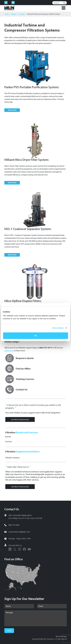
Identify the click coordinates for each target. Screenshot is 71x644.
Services (9, 441)
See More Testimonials (20, 419)
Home (7, 14)
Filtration (14, 14)
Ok (35, 336)
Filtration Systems (12, 458)
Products (22, 14)
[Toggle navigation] (64, 8)
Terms (58, 636)
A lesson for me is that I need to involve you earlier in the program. (33, 406)
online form (9, 351)
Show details (58, 328)
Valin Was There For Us (18, 467)
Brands (8, 437)
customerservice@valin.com (19, 532)
